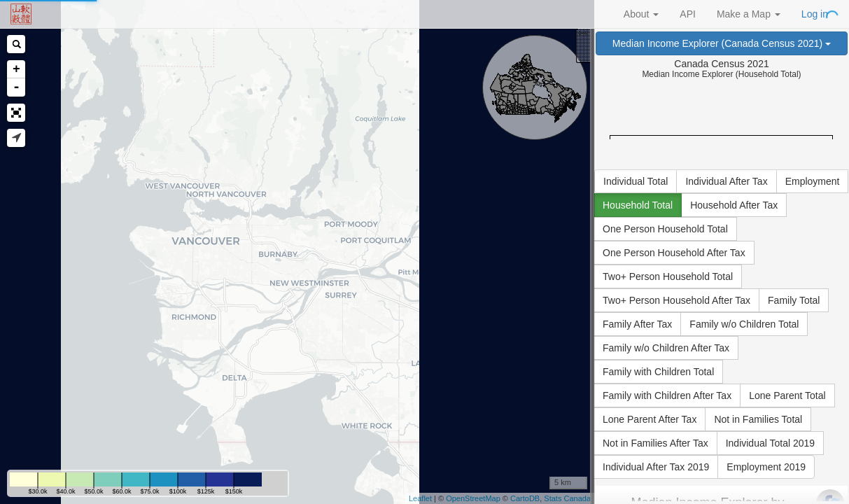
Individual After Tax (726, 181)
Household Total (638, 205)
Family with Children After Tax (667, 395)
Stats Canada (567, 498)
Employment (813, 181)
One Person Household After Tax (674, 253)
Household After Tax (734, 205)
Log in (815, 14)
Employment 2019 (766, 467)
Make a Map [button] (749, 14)
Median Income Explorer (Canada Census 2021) (722, 43)
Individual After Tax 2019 (656, 467)
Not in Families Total (758, 419)
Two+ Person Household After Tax (676, 300)
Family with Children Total (658, 372)
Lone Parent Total (787, 395)
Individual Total (636, 181)
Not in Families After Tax (655, 443)
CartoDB (525, 498)
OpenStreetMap (473, 498)
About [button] (641, 14)
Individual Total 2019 (770, 443)
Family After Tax (637, 324)
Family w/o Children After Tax (666, 348)
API (688, 14)
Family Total (794, 300)
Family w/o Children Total (744, 324)
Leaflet (420, 498)
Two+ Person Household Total (668, 276)
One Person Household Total (665, 229)
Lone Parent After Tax (650, 419)
